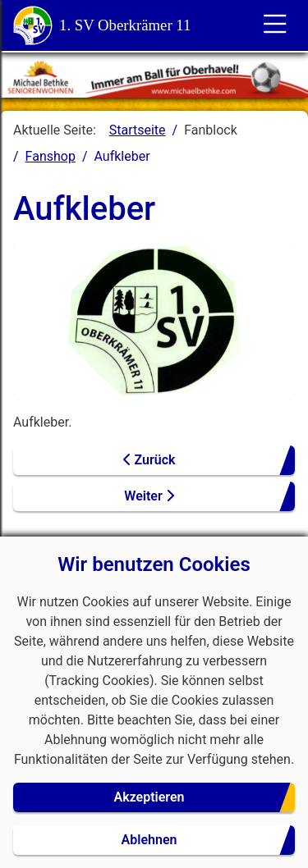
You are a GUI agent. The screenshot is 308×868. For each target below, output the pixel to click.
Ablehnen (149, 840)
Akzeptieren (149, 797)
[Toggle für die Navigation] (275, 25)
